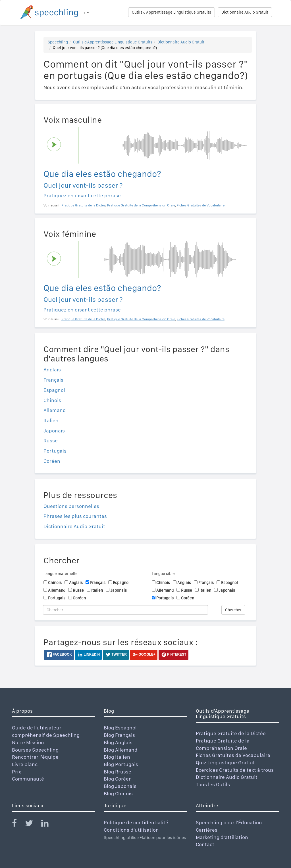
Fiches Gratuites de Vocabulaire (233, 755)
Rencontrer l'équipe (35, 757)
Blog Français (119, 735)
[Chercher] (125, 610)
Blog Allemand (121, 750)
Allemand (55, 410)
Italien (51, 420)
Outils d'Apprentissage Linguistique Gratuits (172, 12)
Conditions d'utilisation (131, 830)
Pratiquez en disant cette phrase (82, 195)
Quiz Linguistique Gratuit (225, 763)
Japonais (54, 431)
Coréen (52, 461)
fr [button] (86, 12)
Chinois (52, 400)
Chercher (233, 610)
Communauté (28, 779)
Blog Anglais (118, 742)
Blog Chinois (118, 793)
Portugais (55, 451)
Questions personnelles (71, 506)
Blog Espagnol (120, 728)
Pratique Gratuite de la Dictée (231, 733)
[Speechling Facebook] (18, 824)
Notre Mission (28, 742)
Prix (16, 772)
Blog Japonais (120, 786)
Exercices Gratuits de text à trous (235, 770)
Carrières (207, 830)
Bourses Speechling (35, 750)
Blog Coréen (118, 779)
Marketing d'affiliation (222, 837)
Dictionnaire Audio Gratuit (245, 12)
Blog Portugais (121, 764)
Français (53, 380)
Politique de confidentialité (136, 822)
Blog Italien (117, 757)
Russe (51, 441)
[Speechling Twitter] (33, 824)
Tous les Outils (213, 784)
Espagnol (54, 390)
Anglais (52, 370)
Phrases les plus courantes (75, 516)
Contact (205, 844)
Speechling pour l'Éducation (229, 822)
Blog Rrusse (118, 772)
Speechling (58, 42)
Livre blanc (25, 764)
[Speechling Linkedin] (48, 824)
